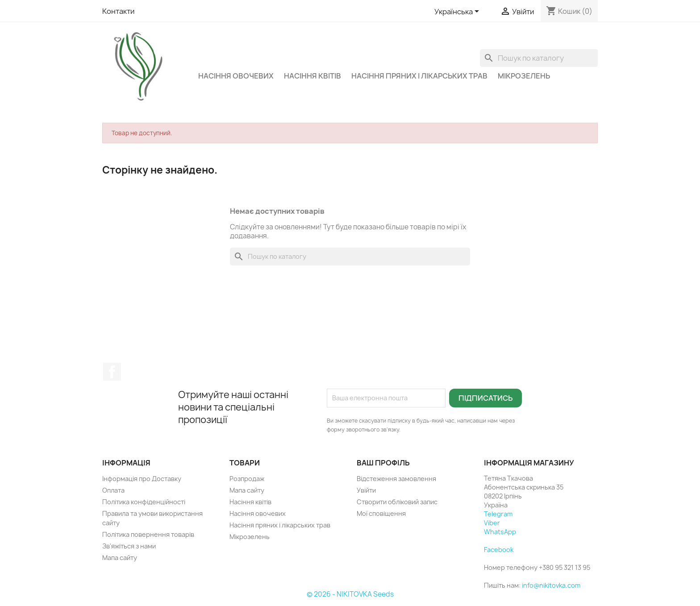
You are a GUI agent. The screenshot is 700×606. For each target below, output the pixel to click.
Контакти (118, 11)
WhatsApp (500, 532)
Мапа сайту (120, 558)
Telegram (498, 514)
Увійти (366, 490)
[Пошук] (539, 58)
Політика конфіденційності (144, 502)
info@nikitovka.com (551, 585)
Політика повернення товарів (148, 534)
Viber (492, 523)
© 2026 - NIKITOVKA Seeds (350, 594)
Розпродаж (247, 479)
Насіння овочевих (236, 76)
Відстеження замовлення (396, 479)
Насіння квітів (312, 76)
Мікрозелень (524, 76)
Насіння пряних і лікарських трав (419, 76)
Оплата (113, 490)
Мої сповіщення (381, 513)
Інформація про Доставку (142, 479)
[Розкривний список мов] (458, 12)
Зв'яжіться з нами (129, 546)
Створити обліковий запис (397, 502)
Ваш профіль (383, 463)
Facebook (112, 372)
